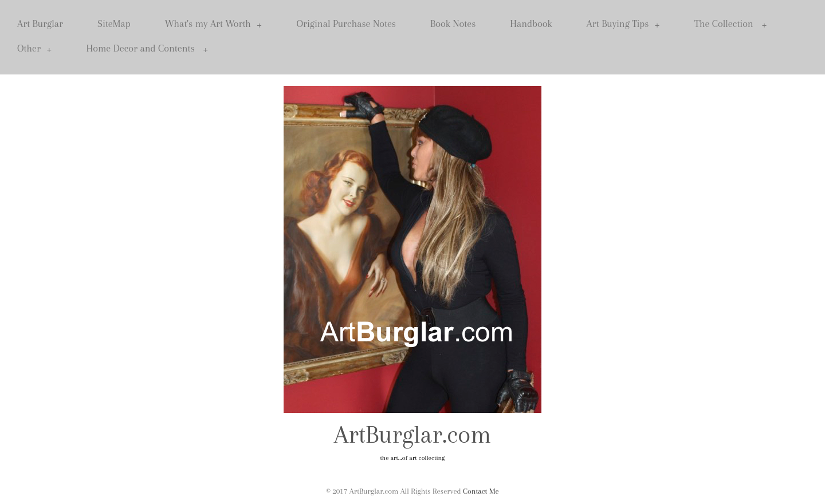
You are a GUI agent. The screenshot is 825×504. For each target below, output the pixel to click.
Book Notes (453, 23)
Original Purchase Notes (346, 23)
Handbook (531, 23)
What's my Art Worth (214, 24)
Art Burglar (40, 23)
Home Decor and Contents (148, 48)
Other (35, 48)
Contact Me (481, 491)
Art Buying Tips (623, 24)
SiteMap (114, 23)
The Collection (731, 24)
